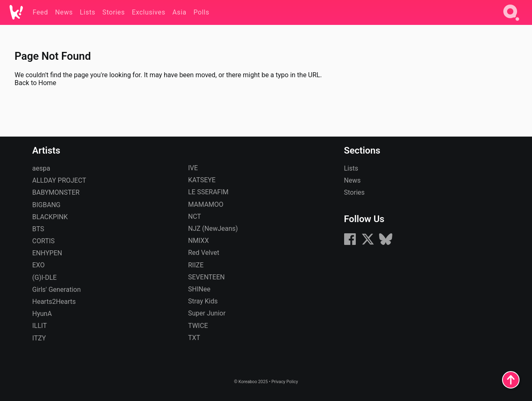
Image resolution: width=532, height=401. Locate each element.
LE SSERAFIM (208, 192)
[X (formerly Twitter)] (368, 243)
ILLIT (40, 326)
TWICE (198, 326)
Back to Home (35, 83)
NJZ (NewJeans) (213, 229)
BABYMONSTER (56, 192)
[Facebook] (350, 243)
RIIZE (196, 265)
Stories (355, 192)
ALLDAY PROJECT (59, 180)
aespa (41, 168)
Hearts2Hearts (54, 302)
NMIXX (199, 241)
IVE (193, 168)
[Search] (511, 22)
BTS (38, 229)
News (352, 180)
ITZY (39, 338)
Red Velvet (204, 253)
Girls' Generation (57, 290)
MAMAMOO (206, 204)
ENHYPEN (47, 253)
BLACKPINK (50, 217)
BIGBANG (47, 205)
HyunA (42, 314)
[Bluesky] (386, 243)
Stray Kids (203, 301)
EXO (39, 265)
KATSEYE (202, 180)
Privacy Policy (285, 382)
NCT (195, 216)
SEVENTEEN (207, 277)
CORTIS (44, 241)
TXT (194, 338)
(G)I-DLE (45, 278)
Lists (351, 168)
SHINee (199, 289)
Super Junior (207, 313)
